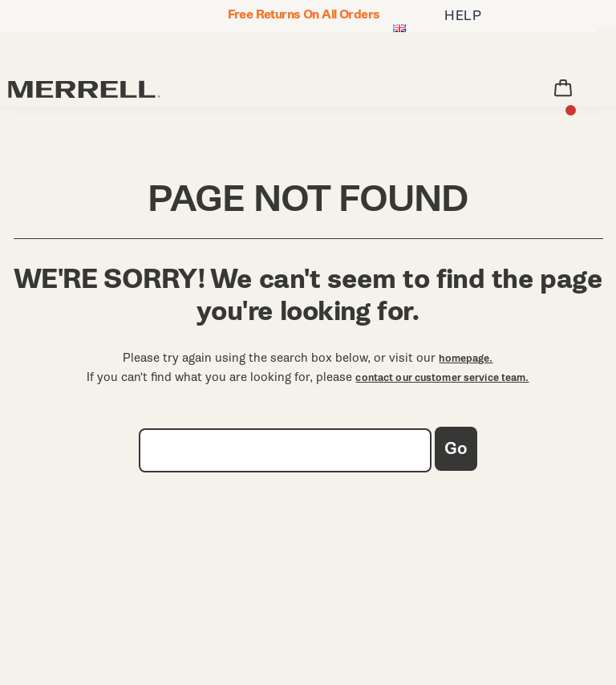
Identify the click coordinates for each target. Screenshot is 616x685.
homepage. (466, 359)
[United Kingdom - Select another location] (399, 30)
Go (456, 449)
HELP (463, 16)
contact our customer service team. (442, 378)
